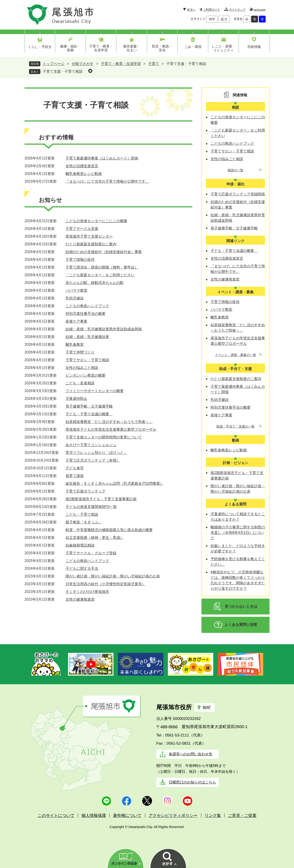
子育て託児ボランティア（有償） (93, 460)
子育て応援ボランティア (86, 491)
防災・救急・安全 (162, 48)
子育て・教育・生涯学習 (101, 48)
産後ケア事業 (76, 321)
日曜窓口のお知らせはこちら (192, 782)
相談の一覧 (235, 170)
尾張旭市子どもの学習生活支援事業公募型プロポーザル (111, 429)
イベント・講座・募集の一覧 (235, 355)
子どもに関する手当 (82, 568)
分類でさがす (83, 64)
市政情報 (254, 47)
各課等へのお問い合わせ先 (191, 754)
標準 (212, 19)
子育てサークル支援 (82, 229)
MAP (207, 707)
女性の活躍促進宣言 (82, 166)
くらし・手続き (40, 47)
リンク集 (213, 816)
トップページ (54, 64)
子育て (154, 64)
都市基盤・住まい (132, 48)
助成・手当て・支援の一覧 (235, 426)
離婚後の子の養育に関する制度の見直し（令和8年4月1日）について (238, 533)
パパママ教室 (76, 290)
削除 (90, 71)
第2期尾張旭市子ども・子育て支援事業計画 (101, 499)
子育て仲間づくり (80, 352)
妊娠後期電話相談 (80, 545)
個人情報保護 (94, 816)
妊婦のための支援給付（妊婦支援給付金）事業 (104, 252)
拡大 (224, 19)
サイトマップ (237, 10)
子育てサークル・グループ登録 (91, 553)
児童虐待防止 (76, 399)
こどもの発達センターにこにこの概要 (96, 221)
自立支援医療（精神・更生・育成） (95, 538)
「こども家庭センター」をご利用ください (100, 275)
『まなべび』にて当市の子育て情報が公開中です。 (107, 181)
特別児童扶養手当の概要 (86, 314)
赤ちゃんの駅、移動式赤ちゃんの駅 (95, 283)
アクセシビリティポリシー (173, 816)
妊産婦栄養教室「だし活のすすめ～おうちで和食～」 (109, 422)
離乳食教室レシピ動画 (84, 174)
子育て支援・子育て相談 (63, 71)
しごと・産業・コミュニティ (224, 48)
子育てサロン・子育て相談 (87, 360)
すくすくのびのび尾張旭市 (87, 592)
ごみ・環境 (193, 47)
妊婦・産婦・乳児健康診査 (87, 337)
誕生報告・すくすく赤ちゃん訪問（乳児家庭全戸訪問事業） (115, 484)
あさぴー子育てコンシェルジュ (91, 445)
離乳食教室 (75, 344)
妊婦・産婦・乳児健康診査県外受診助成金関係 (104, 329)
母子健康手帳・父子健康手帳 (89, 406)
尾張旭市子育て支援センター (89, 236)
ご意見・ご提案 (242, 816)
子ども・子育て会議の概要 (89, 414)
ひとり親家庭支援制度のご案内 (91, 244)
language (260, 10)
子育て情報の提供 (80, 260)
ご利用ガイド (212, 10)
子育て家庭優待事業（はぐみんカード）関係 (102, 158)
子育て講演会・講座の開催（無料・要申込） (102, 267)
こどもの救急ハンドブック (87, 306)
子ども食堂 (75, 468)
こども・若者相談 (80, 383)
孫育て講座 (75, 476)
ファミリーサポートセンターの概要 (95, 391)
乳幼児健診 (75, 298)
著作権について (127, 816)
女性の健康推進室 (80, 599)
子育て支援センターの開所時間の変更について (104, 437)
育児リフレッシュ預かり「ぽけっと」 (96, 453)
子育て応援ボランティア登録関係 (238, 194)
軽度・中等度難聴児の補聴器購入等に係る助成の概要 (109, 530)
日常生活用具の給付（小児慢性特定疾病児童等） (105, 584)
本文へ (191, 10)
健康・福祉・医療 (70, 48)
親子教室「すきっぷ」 (84, 522)
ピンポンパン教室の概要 (86, 375)
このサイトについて (56, 816)
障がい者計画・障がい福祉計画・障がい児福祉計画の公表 (113, 576)
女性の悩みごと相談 (82, 368)
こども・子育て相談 (82, 514)
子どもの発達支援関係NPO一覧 (91, 507)
